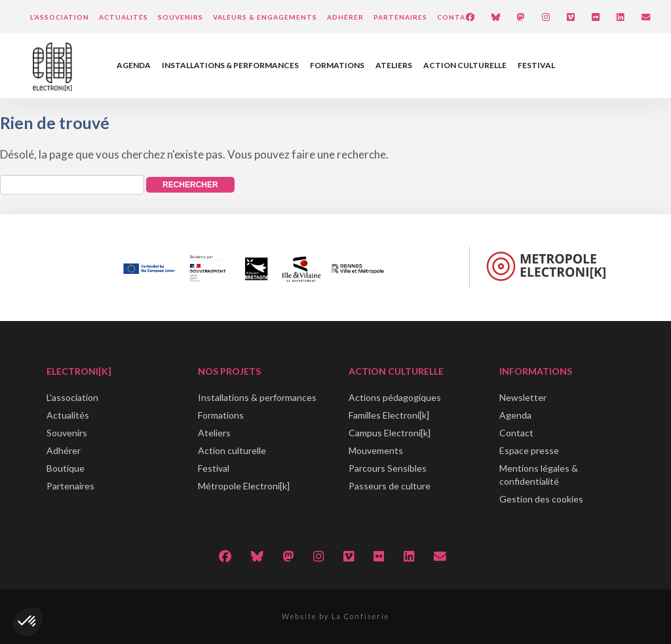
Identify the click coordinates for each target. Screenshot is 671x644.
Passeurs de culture (390, 486)
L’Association (60, 17)
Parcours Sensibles (388, 468)
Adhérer (345, 17)
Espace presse (529, 450)
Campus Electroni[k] (390, 433)
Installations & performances (230, 65)
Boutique (66, 468)
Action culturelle (465, 65)
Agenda (134, 65)
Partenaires (400, 17)
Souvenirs (181, 17)
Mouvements (376, 450)
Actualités (124, 17)
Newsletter (523, 397)
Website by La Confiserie (335, 616)
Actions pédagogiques (395, 397)
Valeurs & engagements (265, 17)
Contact (457, 17)
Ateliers (394, 65)
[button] (28, 622)
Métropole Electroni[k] (244, 486)
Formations (337, 65)
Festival (536, 65)
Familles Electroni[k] (389, 415)
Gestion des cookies (541, 499)
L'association (72, 397)
